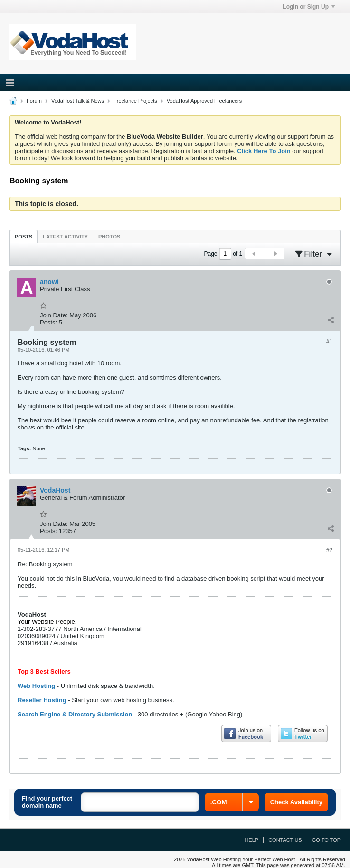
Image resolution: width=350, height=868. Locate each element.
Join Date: (54, 315)
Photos (109, 237)
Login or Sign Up (309, 7)
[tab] (24, 236)
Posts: (48, 322)
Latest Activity (65, 237)
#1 (329, 342)
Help (251, 840)
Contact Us (285, 840)
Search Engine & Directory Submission (75, 714)
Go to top (326, 840)
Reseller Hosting (42, 700)
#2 (329, 550)
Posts (24, 237)
